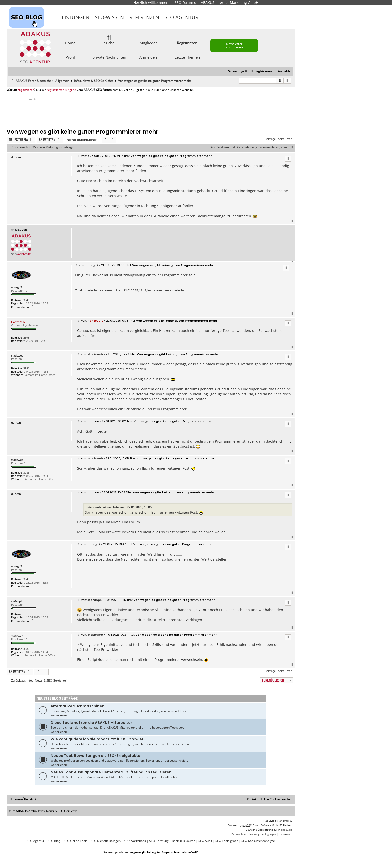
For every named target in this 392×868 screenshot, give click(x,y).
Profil (70, 54)
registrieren (26, 90)
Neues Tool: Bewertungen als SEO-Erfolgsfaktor (96, 756)
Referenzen (144, 17)
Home (70, 39)
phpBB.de (287, 830)
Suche (109, 39)
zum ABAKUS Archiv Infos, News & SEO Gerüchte (43, 811)
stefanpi (16, 601)
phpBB (246, 825)
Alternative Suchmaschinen (78, 706)
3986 (26, 368)
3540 (26, 300)
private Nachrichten (109, 54)
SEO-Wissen (109, 17)
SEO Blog (54, 841)
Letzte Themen (187, 54)
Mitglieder (148, 39)
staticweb (17, 356)
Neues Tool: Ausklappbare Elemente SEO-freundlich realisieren (111, 772)
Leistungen (74, 17)
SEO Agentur (182, 17)
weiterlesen (59, 715)
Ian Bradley (285, 821)
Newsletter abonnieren (234, 46)
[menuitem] (283, 72)
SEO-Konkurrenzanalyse (258, 841)
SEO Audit (205, 841)
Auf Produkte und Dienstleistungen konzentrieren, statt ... (253, 147)
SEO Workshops (135, 841)
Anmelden (148, 54)
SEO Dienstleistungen (106, 841)
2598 (26, 338)
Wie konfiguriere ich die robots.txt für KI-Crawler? (98, 739)
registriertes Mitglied (62, 90)
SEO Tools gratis (227, 841)
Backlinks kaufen (184, 841)
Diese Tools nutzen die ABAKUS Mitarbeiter (91, 723)
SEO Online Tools (76, 841)
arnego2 (17, 287)
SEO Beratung (159, 841)
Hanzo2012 (18, 322)
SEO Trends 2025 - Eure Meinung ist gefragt (42, 147)
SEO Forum (184, 3)
